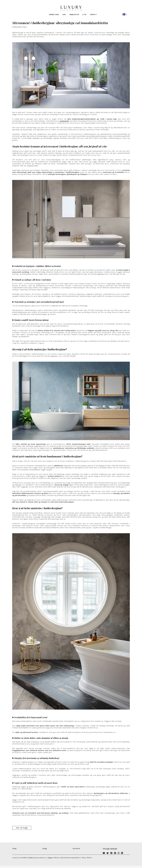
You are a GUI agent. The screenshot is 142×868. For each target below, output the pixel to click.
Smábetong (54, 15)
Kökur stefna (87, 858)
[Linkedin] (122, 853)
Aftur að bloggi (22, 828)
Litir (84, 15)
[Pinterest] (115, 853)
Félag (14, 849)
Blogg (45, 849)
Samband (76, 849)
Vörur (93, 14)
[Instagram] (119, 853)
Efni (64, 15)
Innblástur (74, 15)
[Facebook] (111, 853)
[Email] (104, 853)
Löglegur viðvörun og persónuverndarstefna (63, 858)
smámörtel (65, 121)
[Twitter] (108, 853)
